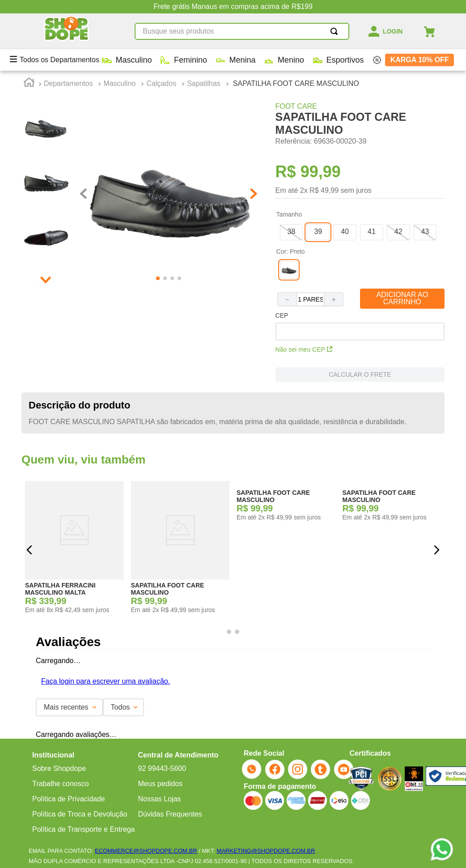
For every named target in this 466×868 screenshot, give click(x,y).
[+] (334, 299)
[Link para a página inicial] (29, 84)
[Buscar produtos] (306, 31)
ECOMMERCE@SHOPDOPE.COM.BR (146, 851)
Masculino (119, 83)
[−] (287, 299)
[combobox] (212, 31)
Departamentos (68, 83)
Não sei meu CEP (304, 349)
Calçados (161, 83)
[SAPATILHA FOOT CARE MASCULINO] (180, 550)
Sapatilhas (204, 83)
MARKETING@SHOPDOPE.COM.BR (266, 851)
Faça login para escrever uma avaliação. (106, 681)
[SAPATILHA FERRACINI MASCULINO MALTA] (74, 550)
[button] (292, 232)
